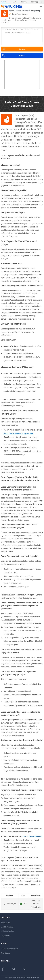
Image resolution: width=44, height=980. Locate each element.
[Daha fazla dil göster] (42, 2)
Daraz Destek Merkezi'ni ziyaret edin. (19, 433)
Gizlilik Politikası (8, 927)
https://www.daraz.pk (20, 14)
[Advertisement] (22, 75)
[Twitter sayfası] (14, 969)
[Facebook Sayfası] (3, 969)
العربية (14, 2)
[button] (41, 7)
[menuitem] (5, 2)
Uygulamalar (6, 936)
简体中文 (35, 2)
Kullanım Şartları (7, 931)
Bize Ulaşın (5, 953)
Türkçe (4, 2)
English (24, 2)
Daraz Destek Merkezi (33, 836)
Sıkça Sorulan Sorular (9, 949)
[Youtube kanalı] (25, 969)
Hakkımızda (6, 923)
